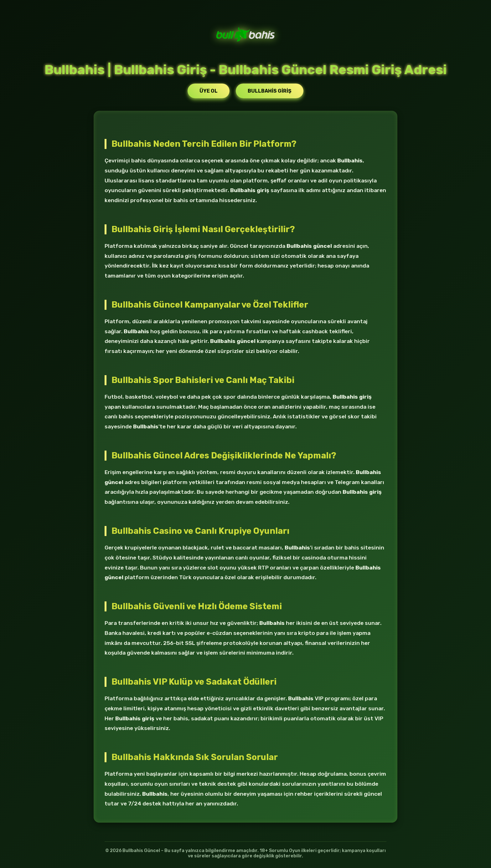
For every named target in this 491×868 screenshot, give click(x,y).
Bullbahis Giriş (270, 91)
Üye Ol (209, 91)
